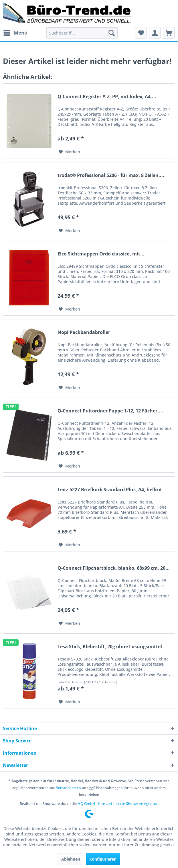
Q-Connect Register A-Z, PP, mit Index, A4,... (107, 97)
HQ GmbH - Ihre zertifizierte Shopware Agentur (118, 803)
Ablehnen (71, 859)
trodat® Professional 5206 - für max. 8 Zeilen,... (111, 175)
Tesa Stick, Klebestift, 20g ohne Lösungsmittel (110, 647)
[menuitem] (15, 33)
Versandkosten (69, 788)
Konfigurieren (103, 859)
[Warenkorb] (169, 33)
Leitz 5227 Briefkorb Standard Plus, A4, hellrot (110, 490)
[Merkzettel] (141, 33)
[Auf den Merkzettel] (69, 152)
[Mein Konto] (155, 33)
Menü (15, 32)
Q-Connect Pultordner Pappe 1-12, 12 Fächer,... (110, 411)
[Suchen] (112, 33)
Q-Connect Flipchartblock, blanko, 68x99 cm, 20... (114, 568)
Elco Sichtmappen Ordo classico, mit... (101, 254)
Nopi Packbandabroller (84, 332)
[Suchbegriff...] (82, 33)
